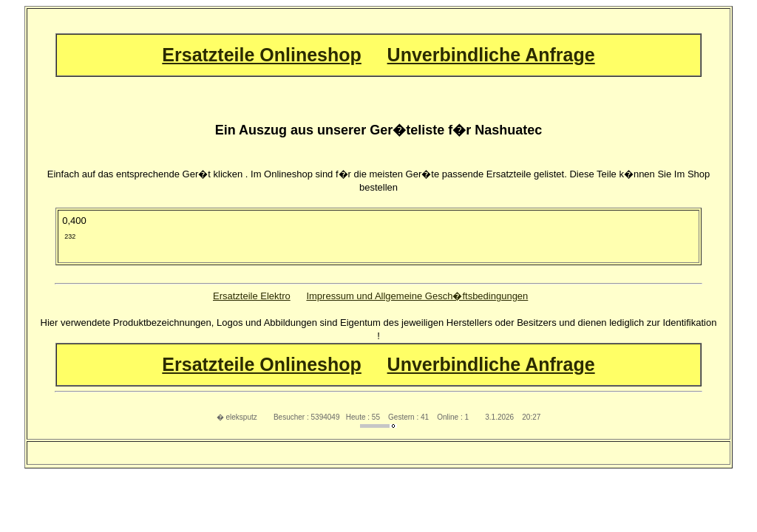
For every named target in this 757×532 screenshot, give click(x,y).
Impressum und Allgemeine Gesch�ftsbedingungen (417, 296)
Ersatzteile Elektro (252, 296)
